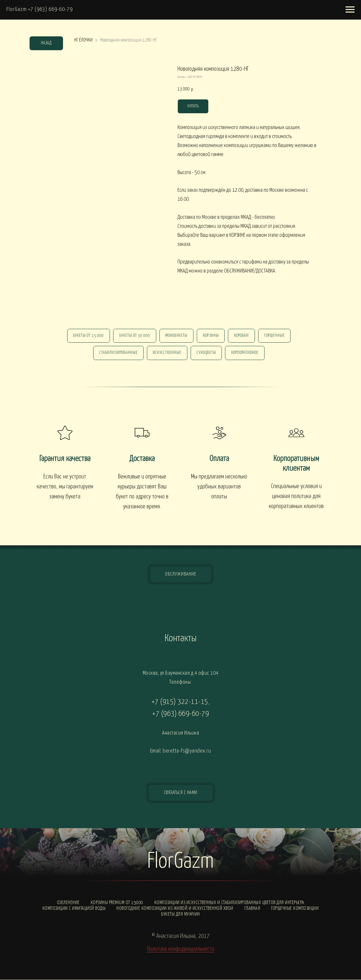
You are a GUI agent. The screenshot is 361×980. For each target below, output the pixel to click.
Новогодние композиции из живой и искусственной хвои (175, 909)
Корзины (211, 336)
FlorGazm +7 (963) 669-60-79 (40, 9)
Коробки (242, 336)
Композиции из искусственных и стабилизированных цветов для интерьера (229, 903)
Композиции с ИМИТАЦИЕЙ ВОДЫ (74, 909)
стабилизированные (118, 353)
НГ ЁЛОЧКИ (83, 40)
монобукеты (176, 336)
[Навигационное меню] (350, 10)
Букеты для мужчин (180, 915)
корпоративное (245, 353)
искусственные (167, 353)
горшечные (275, 336)
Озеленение (68, 903)
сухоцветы (206, 353)
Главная (252, 909)
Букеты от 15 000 (88, 336)
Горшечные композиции (295, 909)
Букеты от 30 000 (134, 336)
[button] (181, 793)
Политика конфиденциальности (181, 949)
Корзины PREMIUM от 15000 (117, 903)
